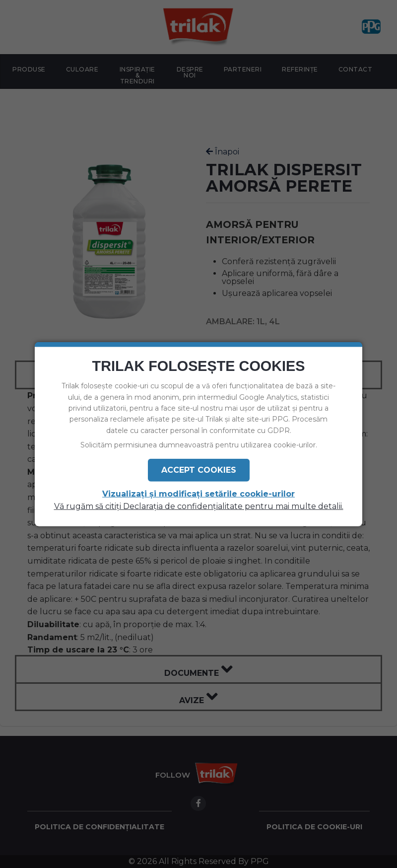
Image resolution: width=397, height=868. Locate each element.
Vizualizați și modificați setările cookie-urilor (198, 494)
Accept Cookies (199, 470)
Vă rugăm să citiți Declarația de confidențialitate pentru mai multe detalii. (199, 506)
